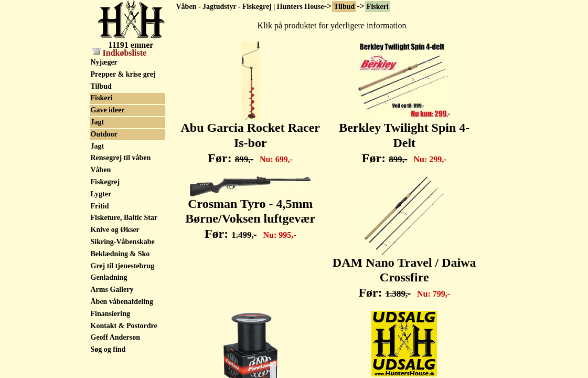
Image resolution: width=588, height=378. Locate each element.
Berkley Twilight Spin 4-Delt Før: (404, 137)
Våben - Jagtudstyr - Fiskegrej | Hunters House (250, 7)
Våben (101, 170)
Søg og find (108, 349)
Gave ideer (108, 110)
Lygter (101, 194)
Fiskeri (378, 7)
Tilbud (344, 7)
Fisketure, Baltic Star (124, 218)
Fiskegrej (105, 182)
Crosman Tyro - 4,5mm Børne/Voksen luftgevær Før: (250, 213)
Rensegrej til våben (121, 158)
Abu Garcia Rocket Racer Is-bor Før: (251, 137)
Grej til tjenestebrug (123, 266)
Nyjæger (104, 62)
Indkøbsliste (120, 53)
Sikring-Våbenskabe (123, 242)
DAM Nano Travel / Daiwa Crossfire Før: (404, 272)
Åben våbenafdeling (122, 302)
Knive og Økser (115, 230)
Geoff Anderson (116, 337)
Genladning (109, 277)
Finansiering (110, 314)
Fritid (100, 206)
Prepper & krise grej (123, 74)
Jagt (98, 122)
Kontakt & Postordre (124, 326)
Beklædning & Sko (120, 254)
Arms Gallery (112, 290)
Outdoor (104, 134)
